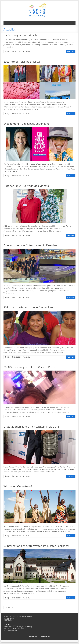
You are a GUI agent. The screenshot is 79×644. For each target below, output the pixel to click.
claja (8, 52)
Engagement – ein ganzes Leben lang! (27, 124)
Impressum (33, 636)
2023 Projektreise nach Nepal (22, 62)
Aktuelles (27, 52)
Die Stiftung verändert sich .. (21, 35)
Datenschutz (46, 636)
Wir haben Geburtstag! (18, 486)
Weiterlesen (71, 52)
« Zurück (9, 607)
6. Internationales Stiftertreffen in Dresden (30, 245)
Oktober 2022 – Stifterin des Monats (26, 186)
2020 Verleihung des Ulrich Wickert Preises (30, 367)
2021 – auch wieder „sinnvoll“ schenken (28, 307)
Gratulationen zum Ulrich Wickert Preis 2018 (31, 427)
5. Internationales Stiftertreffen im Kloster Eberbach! (36, 546)
